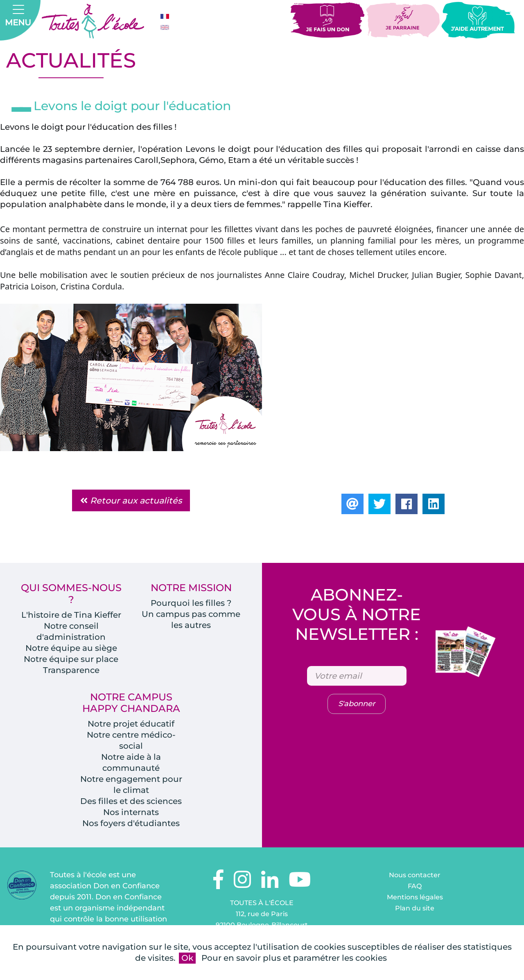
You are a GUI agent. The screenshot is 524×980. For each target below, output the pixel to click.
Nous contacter (415, 875)
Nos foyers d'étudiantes (131, 823)
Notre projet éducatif (131, 724)
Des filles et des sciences (131, 801)
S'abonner (357, 704)
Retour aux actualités (131, 500)
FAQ (415, 886)
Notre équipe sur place (71, 659)
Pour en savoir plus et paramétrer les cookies (294, 958)
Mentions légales (415, 897)
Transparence (71, 670)
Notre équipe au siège (71, 648)
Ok (187, 958)
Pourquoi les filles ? (191, 603)
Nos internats (131, 812)
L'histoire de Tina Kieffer (71, 615)
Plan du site (415, 908)
